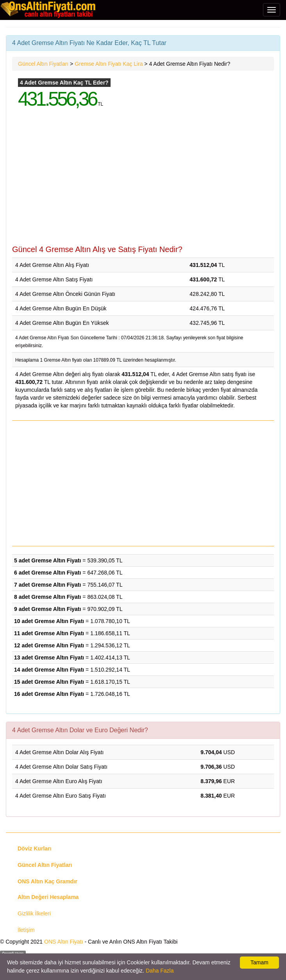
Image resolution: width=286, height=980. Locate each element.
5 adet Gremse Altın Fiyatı (47, 560)
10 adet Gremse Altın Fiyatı (49, 621)
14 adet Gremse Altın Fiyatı (49, 670)
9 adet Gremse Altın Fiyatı (47, 609)
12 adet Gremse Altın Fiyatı (49, 645)
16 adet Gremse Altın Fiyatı (49, 694)
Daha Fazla (160, 971)
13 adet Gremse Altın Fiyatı (49, 658)
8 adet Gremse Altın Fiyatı (47, 597)
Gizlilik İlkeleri (34, 913)
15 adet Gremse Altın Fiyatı (49, 682)
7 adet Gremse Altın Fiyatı (47, 585)
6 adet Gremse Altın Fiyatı (47, 573)
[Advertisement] (143, 182)
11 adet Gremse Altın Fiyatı (49, 633)
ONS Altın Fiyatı (64, 942)
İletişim (26, 930)
